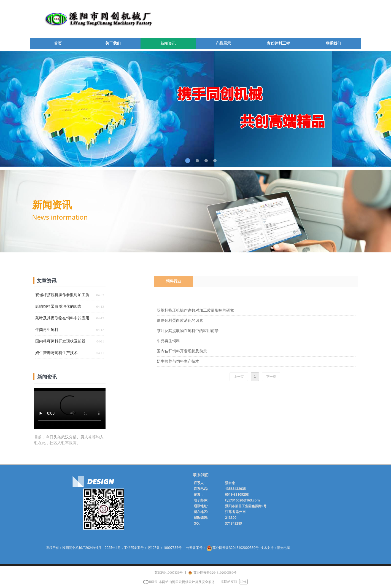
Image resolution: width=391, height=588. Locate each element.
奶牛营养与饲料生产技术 (178, 361)
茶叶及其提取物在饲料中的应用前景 (188, 331)
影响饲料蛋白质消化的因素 (180, 321)
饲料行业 (174, 281)
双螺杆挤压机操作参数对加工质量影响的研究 (195, 310)
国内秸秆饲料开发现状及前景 (182, 351)
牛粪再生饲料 (168, 341)
